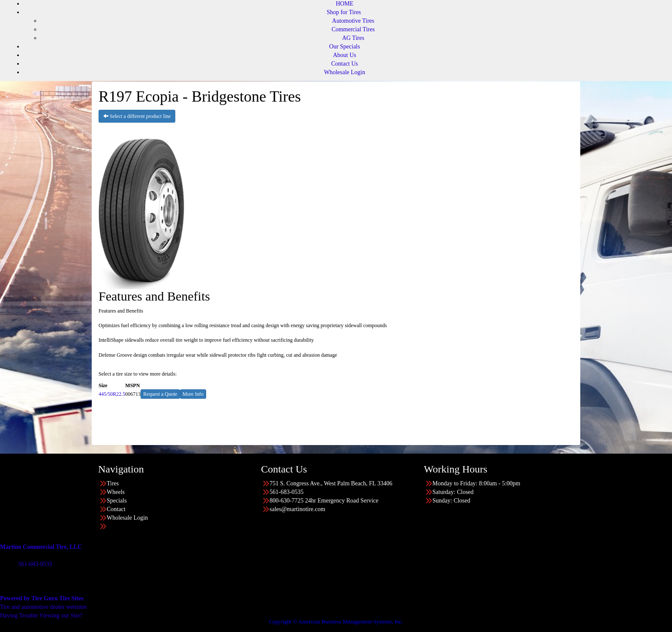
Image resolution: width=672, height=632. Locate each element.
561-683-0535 (35, 564)
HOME (344, 4)
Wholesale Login (345, 72)
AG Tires (353, 38)
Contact (116, 509)
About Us (345, 55)
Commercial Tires (353, 29)
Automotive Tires (353, 21)
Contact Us (345, 64)
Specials (117, 501)
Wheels (116, 492)
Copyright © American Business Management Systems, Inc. (336, 621)
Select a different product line (137, 116)
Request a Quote (160, 394)
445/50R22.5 (112, 394)
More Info (193, 394)
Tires (113, 483)
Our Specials (345, 47)
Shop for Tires (344, 12)
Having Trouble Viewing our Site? (41, 615)
